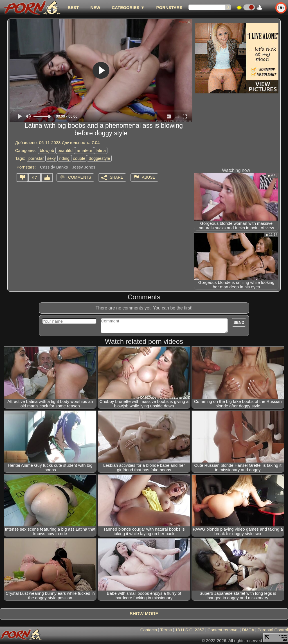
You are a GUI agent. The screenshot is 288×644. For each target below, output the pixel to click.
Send (239, 322)
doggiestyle (99, 158)
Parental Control (273, 630)
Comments (80, 177)
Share (116, 177)
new (95, 7)
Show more (144, 614)
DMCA (248, 630)
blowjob (47, 150)
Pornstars (169, 7)
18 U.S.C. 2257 (190, 630)
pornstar (36, 158)
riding (65, 158)
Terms (166, 630)
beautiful (65, 150)
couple (79, 158)
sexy (52, 158)
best (73, 7)
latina (101, 150)
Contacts (149, 630)
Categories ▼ (128, 7)
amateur (85, 150)
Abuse (149, 177)
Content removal (223, 630)
